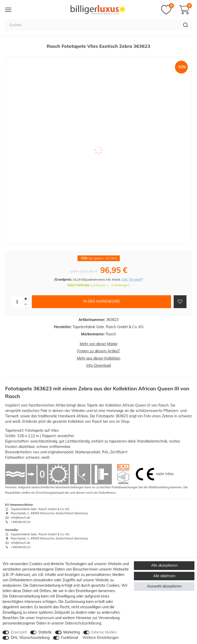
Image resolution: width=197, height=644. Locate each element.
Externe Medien (104, 632)
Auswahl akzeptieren (164, 586)
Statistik (45, 632)
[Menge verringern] (26, 304)
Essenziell (19, 632)
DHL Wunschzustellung (30, 638)
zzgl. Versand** (132, 279)
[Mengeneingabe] (17, 302)
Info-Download (98, 365)
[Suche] (186, 25)
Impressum (45, 618)
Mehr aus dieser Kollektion (99, 358)
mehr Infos (165, 474)
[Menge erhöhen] (26, 299)
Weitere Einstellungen (101, 638)
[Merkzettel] (168, 10)
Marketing (72, 632)
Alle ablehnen (164, 576)
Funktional (70, 638)
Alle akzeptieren (164, 565)
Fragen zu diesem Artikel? (98, 351)
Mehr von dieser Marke (99, 344)
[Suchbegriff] (92, 25)
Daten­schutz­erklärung (83, 623)
